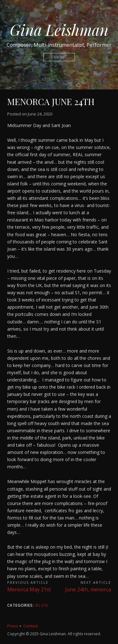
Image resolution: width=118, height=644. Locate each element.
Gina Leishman (59, 29)
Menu (59, 57)
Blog (42, 605)
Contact (31, 626)
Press (13, 626)
